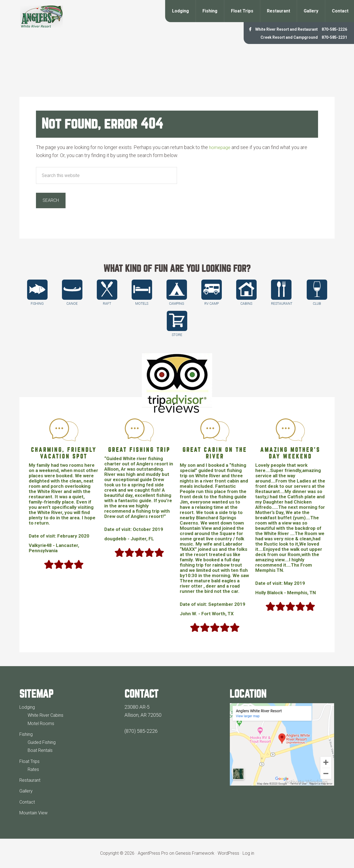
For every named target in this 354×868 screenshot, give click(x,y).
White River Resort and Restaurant (273, 29)
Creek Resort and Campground (276, 37)
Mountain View (35, 813)
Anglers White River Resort (41, 17)
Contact (28, 802)
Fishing (27, 734)
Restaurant (31, 780)
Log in (248, 853)
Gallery (27, 791)
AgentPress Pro (153, 853)
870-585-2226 (331, 29)
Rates (34, 769)
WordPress (228, 853)
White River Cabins (48, 715)
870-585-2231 (331, 37)
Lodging (28, 707)
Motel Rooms (42, 723)
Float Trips (31, 761)
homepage (221, 147)
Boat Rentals (41, 750)
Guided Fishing (43, 742)
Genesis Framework (195, 853)
